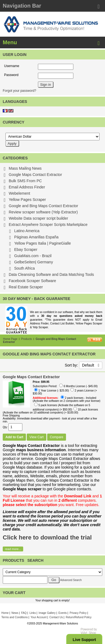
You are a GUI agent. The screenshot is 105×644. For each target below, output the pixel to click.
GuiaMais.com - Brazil (33, 256)
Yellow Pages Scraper (27, 200)
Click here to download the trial (47, 537)
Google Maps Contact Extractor (35, 175)
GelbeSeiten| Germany (34, 262)
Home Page (10, 339)
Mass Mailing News (25, 168)
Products (26, 339)
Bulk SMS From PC (25, 181)
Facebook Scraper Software (32, 281)
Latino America (27, 231)
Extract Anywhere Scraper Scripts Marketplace (48, 225)
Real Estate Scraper (26, 287)
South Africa (25, 268)
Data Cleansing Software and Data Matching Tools (51, 274)
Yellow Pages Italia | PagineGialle (43, 243)
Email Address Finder (27, 187)
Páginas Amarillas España (36, 237)
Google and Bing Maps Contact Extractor (43, 206)
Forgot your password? (19, 91)
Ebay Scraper (26, 250)
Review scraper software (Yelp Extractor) (43, 212)
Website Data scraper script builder (38, 218)
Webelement (19, 193)
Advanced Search (71, 580)
